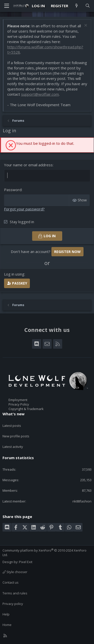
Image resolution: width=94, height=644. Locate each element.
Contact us (11, 582)
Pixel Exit (26, 562)
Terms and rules (15, 593)
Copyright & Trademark (26, 409)
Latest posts (12, 426)
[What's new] (77, 6)
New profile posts (16, 436)
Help (6, 614)
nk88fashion (82, 501)
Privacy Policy (19, 404)
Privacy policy (13, 604)
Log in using (14, 274)
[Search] (88, 6)
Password (13, 190)
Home (7, 625)
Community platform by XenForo (44, 553)
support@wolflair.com (40, 94)
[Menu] (7, 6)
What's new (14, 414)
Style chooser (15, 572)
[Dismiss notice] (85, 26)
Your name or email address (28, 165)
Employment (18, 400)
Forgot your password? (24, 209)
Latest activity (13, 447)
